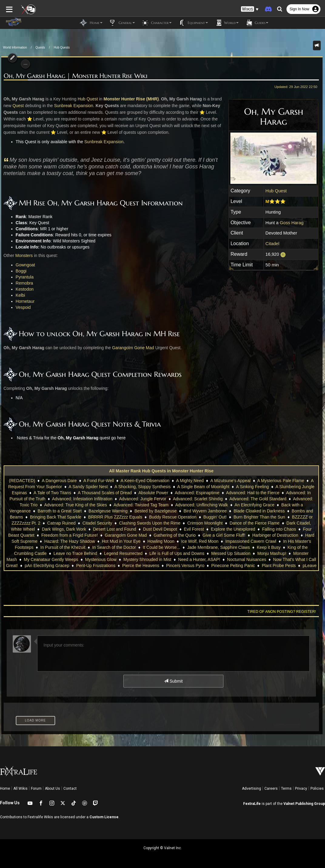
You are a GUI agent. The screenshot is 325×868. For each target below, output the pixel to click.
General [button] (122, 23)
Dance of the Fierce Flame (248, 523)
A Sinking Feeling (253, 487)
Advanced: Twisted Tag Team (141, 505)
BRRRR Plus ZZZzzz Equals (115, 517)
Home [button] (91, 23)
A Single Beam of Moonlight (203, 487)
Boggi (20, 271)
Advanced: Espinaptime (197, 493)
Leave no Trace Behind (75, 553)
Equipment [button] (193, 23)
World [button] (226, 23)
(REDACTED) (22, 481)
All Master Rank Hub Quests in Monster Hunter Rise (161, 471)
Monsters (23, 255)
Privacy (301, 789)
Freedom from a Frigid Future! (59, 535)
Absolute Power (153, 493)
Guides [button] (256, 23)
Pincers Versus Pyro (185, 566)
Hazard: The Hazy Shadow (65, 541)
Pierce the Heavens (141, 566)
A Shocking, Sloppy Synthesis (142, 487)
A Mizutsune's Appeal (231, 481)
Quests (40, 47)
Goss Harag (293, 223)
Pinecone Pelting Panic (233, 566)
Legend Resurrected (123, 553)
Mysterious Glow (101, 559)
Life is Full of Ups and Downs (177, 553)
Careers (271, 789)
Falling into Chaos (267, 529)
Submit (173, 681)
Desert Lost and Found (102, 529)
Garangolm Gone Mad (132, 348)
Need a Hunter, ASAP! (199, 559)
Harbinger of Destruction (265, 535)
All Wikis (20, 789)
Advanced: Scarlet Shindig (198, 499)
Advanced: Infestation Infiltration (82, 499)
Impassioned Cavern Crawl (246, 541)
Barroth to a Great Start (60, 511)
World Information (15, 47)
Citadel (274, 244)
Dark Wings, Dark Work (52, 529)
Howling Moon (157, 541)
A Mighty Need (190, 481)
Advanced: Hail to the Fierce (253, 493)
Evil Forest (182, 529)
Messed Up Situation (231, 553)
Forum (36, 789)
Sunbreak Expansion (72, 106)
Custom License (104, 817)
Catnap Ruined (55, 523)
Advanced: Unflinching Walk (202, 505)
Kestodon (23, 289)
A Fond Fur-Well (99, 481)
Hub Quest (277, 191)
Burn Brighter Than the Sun (259, 517)
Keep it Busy (269, 547)
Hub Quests (62, 47)
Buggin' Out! (215, 517)
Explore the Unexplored (221, 529)
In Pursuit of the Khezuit (63, 547)
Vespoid (22, 307)
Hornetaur (24, 301)
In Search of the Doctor (114, 547)
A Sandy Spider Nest (88, 487)
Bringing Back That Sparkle (56, 517)
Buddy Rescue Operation (173, 517)
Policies (317, 789)
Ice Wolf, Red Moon (195, 541)
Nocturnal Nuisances (247, 559)
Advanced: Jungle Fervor (143, 499)
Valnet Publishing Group (304, 804)
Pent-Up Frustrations (96, 566)
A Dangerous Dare (59, 481)
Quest (17, 106)
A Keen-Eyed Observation (145, 481)
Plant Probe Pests (279, 566)
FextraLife (252, 804)
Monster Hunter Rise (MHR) (130, 99)
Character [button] (156, 23)
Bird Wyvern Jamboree (205, 511)
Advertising (251, 789)
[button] (250, 9)
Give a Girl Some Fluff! (214, 535)
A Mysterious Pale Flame (281, 481)
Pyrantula (23, 277)
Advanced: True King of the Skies (76, 505)
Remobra (23, 283)
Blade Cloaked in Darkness (259, 511)
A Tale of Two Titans (52, 493)
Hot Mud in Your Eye (117, 541)
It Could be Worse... (161, 547)
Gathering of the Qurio (164, 535)
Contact (70, 789)
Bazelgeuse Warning (108, 511)
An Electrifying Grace (255, 505)
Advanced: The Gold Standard (258, 499)
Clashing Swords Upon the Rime (144, 523)
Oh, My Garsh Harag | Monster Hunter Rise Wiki (74, 76)
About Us (52, 789)
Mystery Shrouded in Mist (147, 559)
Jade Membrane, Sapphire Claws (218, 547)
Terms (286, 789)
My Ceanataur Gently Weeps (51, 559)
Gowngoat (24, 265)
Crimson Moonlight (199, 523)
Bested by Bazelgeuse (155, 511)
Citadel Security (91, 523)
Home (5, 789)
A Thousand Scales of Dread (105, 493)
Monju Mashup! (272, 553)
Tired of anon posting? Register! (283, 612)
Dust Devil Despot (148, 529)
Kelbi (19, 295)
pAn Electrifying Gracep (47, 566)
